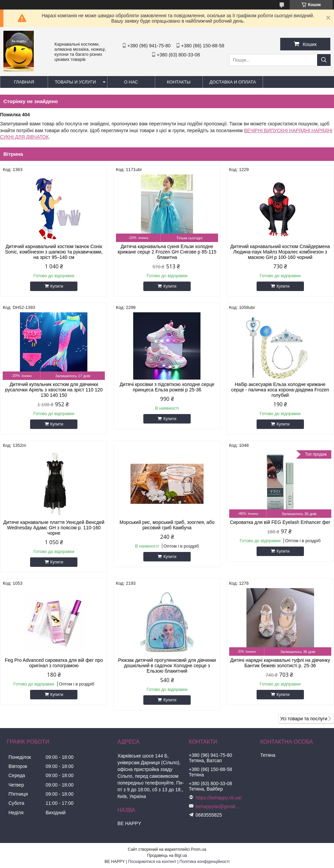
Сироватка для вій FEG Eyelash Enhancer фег (280, 522)
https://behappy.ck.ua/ (219, 798)
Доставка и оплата (233, 82)
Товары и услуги (75, 82)
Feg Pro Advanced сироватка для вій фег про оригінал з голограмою (54, 663)
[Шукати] (324, 60)
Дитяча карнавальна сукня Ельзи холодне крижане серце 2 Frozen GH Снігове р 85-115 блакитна (167, 252)
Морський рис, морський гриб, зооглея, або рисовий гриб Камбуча (167, 525)
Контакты (178, 82)
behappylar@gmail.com (219, 806)
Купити (57, 286)
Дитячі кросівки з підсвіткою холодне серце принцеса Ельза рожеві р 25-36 (167, 387)
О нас (131, 82)
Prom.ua (199, 849)
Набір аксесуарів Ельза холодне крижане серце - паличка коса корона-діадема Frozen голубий (280, 390)
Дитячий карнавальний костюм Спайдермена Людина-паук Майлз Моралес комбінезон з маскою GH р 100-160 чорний (280, 252)
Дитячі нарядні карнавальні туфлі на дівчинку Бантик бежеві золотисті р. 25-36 (280, 663)
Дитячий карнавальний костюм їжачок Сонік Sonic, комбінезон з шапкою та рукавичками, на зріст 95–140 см (54, 252)
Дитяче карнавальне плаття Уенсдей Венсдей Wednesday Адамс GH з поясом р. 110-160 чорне (54, 528)
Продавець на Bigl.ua (167, 855)
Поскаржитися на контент (152, 862)
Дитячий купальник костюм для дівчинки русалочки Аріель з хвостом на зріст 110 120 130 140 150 (54, 390)
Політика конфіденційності (205, 862)
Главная (24, 82)
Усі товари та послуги (304, 719)
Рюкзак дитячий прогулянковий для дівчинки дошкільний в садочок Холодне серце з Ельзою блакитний (167, 666)
